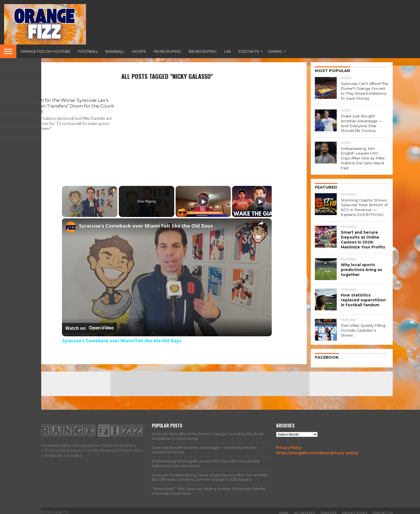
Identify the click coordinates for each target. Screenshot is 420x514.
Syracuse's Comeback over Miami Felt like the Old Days (146, 226)
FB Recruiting (167, 51)
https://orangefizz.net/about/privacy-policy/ (317, 449)
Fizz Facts (249, 51)
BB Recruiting (203, 51)
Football (88, 51)
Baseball (115, 51)
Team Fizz (328, 510)
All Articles (304, 510)
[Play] (203, 201)
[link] (71, 227)
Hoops (139, 51)
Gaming (275, 51)
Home (284, 510)
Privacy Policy (289, 444)
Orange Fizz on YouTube (45, 51)
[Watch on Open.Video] (89, 328)
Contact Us (383, 510)
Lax (228, 51)
